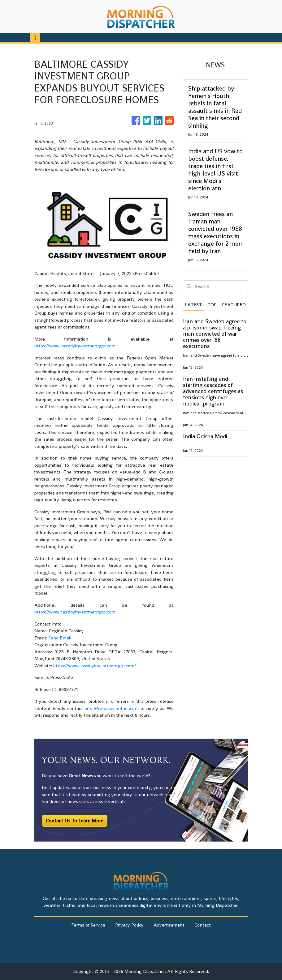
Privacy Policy (129, 925)
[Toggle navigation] (35, 38)
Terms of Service (88, 925)
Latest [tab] (193, 305)
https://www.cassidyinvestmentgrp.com (75, 346)
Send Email (60, 638)
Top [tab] (212, 305)
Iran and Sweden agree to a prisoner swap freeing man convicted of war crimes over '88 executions (215, 334)
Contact (203, 925)
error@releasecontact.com (112, 708)
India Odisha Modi (205, 436)
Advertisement (169, 925)
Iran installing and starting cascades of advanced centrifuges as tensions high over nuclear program (213, 391)
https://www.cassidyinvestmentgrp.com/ (95, 666)
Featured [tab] (234, 305)
